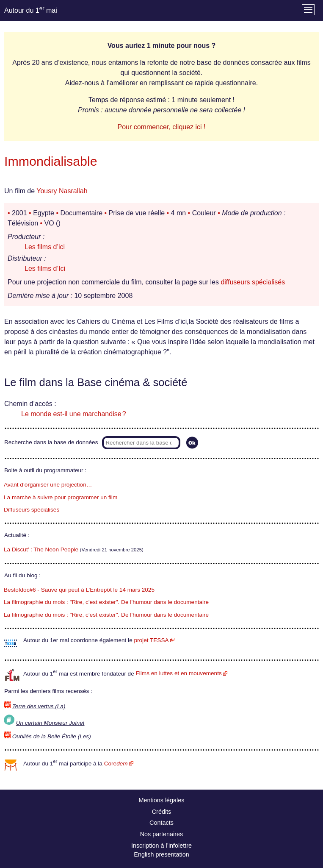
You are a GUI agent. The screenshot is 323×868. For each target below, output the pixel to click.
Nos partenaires (162, 834)
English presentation (161, 854)
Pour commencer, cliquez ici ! (161, 127)
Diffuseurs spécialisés (32, 510)
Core (116, 764)
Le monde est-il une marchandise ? (74, 414)
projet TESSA (151, 640)
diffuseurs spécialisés (253, 282)
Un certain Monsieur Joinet (50, 723)
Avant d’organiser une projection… (48, 485)
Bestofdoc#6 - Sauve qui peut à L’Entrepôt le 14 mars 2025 (79, 590)
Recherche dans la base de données (51, 442)
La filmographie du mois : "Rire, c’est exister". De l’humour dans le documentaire (106, 602)
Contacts (161, 823)
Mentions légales (162, 800)
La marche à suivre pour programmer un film (61, 497)
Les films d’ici (45, 247)
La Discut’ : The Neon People (41, 549)
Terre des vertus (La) (39, 706)
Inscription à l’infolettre (161, 846)
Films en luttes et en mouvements (179, 673)
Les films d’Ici (45, 268)
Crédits (162, 812)
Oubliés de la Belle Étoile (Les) (52, 736)
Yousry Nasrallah (62, 191)
